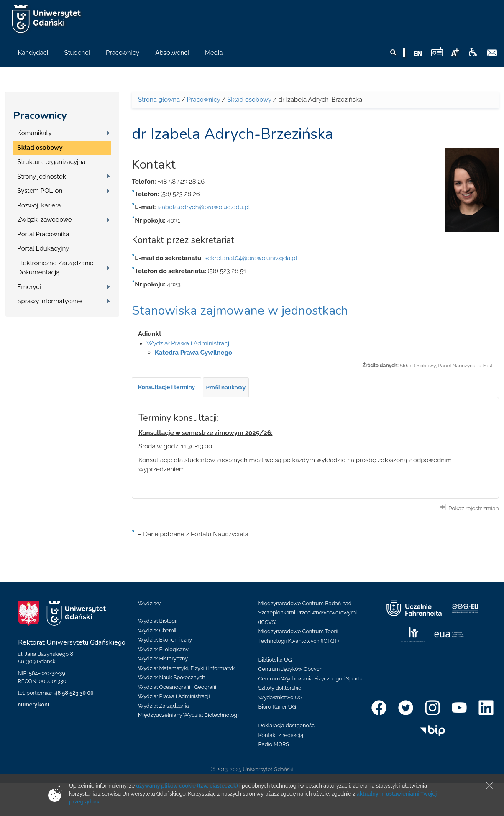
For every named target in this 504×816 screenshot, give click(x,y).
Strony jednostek (42, 177)
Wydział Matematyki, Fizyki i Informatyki (187, 668)
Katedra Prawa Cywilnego (193, 353)
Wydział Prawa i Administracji (188, 343)
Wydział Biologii (158, 621)
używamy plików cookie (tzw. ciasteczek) (187, 786)
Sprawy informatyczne (50, 301)
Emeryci (29, 287)
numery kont (34, 705)
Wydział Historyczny (163, 659)
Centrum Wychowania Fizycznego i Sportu (311, 679)
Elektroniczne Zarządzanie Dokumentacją (56, 268)
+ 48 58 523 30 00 (72, 693)
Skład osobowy (40, 148)
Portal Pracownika (43, 234)
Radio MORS (274, 744)
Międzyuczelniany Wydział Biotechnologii (189, 715)
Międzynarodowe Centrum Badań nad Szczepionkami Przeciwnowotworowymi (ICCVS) (308, 613)
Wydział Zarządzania (163, 706)
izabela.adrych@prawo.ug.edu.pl (204, 207)
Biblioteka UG (275, 660)
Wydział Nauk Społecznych (172, 677)
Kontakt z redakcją (281, 735)
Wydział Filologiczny (163, 649)
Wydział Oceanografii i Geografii (177, 687)
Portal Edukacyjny (43, 248)
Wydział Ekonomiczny (165, 640)
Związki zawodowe (45, 220)
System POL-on (40, 191)
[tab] (166, 387)
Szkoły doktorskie (280, 688)
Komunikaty (35, 133)
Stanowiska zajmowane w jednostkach (240, 311)
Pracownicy (40, 115)
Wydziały (149, 603)
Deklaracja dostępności (287, 725)
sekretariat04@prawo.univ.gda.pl (251, 258)
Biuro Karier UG (277, 707)
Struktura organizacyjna (52, 162)
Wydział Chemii (157, 631)
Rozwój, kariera (39, 205)
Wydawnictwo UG (281, 697)
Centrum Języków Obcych (291, 669)
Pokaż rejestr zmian (469, 508)
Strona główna (159, 100)
